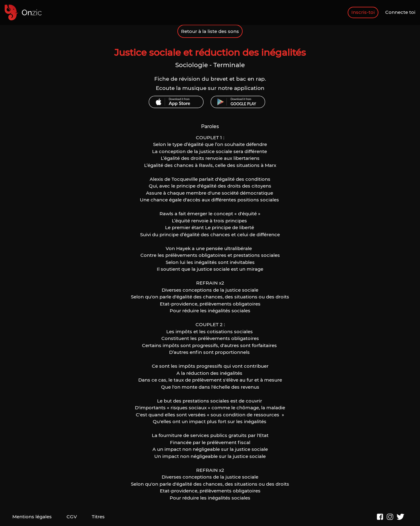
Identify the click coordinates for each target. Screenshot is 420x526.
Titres (98, 517)
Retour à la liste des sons (210, 31)
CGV (72, 517)
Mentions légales (32, 517)
